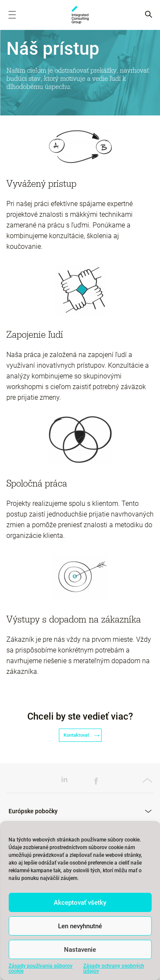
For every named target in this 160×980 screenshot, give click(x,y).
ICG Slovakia (80, 15)
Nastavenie (80, 950)
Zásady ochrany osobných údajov (114, 968)
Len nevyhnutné (80, 926)
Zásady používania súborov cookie (41, 968)
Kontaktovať (80, 735)
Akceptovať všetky (80, 903)
